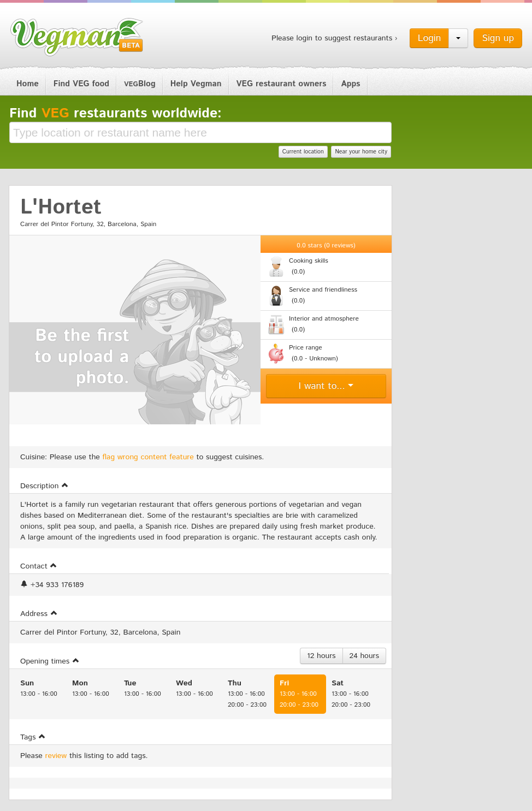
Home (28, 84)
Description (45, 486)
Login (430, 38)
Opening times (50, 661)
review (56, 756)
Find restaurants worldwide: (116, 114)
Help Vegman (196, 84)
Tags (33, 737)
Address (39, 614)
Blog (140, 84)
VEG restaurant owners (282, 84)
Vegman (77, 37)
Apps (350, 84)
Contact (39, 566)
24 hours (364, 656)
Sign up (498, 38)
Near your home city (361, 152)
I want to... (326, 386)
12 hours (321, 656)
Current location (303, 152)
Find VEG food (81, 84)
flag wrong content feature (148, 457)
